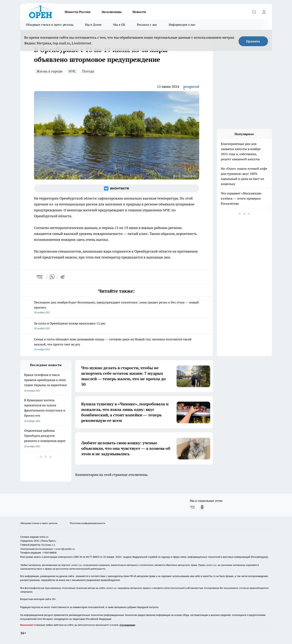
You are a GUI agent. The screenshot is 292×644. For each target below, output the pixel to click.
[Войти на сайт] (264, 12)
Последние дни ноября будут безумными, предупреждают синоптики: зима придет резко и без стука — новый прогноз (117, 308)
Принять (253, 41)
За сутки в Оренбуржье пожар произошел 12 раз (117, 326)
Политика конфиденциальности (88, 523)
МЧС (72, 71)
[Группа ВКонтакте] (117, 188)
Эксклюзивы (111, 12)
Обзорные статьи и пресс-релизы (50, 25)
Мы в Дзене (93, 25)
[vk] (40, 277)
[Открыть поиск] (254, 12)
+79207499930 (49, 553)
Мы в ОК (119, 25)
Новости (139, 12)
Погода (88, 71)
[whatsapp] (52, 277)
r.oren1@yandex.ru (64, 549)
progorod (191, 87)
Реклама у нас (147, 25)
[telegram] (64, 277)
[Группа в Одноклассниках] (202, 507)
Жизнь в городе (49, 71)
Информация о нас (182, 25)
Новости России (78, 12)
